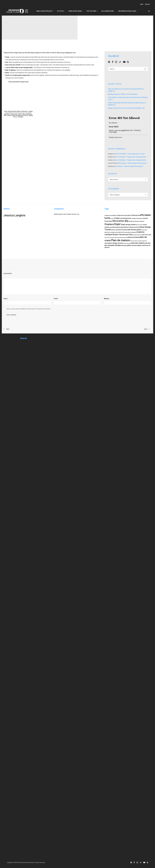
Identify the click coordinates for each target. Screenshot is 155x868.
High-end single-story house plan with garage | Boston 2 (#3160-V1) (126, 90)
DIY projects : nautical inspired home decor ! (133, 163)
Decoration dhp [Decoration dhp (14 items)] (121, 221)
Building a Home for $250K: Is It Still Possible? (123, 94)
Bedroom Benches (27, 114)
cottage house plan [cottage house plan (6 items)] (137, 218)
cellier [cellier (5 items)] (112, 218)
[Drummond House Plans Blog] (17, 11)
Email (56, 299)
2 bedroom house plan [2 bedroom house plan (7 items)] (124, 215)
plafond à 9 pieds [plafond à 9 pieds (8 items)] (133, 237)
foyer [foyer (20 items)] (117, 224)
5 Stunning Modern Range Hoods (18, 82)
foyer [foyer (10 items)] (123, 224)
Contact (147, 4)
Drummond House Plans (128, 11)
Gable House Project (45, 11)
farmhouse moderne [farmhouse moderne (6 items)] (138, 221)
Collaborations (108, 11)
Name (6, 299)
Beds (5, 115)
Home (142, 4)
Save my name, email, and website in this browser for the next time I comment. (29, 309)
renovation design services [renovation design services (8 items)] (114, 243)
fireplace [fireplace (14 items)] (109, 224)
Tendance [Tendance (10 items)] (119, 245)
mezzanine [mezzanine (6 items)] (133, 232)
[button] (149, 11)
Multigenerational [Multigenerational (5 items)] (137, 235)
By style (61, 11)
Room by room (75, 214)
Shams (20, 114)
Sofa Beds (21, 117)
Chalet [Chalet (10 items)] (117, 218)
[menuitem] (142, 4)
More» (31, 111)
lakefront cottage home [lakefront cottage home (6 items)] (111, 232)
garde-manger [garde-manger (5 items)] (139, 225)
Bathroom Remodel (22, 111)
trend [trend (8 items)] (143, 245)
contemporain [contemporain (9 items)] (125, 218)
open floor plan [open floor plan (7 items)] (146, 235)
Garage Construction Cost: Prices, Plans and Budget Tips (126, 108)
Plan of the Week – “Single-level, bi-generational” (130, 157)
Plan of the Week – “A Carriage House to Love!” (130, 154)
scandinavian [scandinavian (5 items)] (127, 243)
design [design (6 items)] (131, 221)
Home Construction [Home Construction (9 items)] (131, 227)
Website (107, 299)
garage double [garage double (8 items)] (131, 224)
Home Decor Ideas (76, 11)
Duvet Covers (14, 114)
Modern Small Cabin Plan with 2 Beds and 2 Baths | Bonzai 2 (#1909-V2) (127, 104)
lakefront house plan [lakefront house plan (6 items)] (124, 232)
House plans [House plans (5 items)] (144, 230)
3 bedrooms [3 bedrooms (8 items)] (135, 215)
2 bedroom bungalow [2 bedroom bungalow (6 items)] (110, 215)
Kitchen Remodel (12, 111)
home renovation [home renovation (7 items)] (116, 230)
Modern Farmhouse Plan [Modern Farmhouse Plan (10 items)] (122, 234)
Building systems (58, 214)
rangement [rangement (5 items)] (144, 241)
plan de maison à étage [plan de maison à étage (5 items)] (136, 241)
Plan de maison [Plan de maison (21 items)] (121, 240)
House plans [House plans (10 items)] (136, 229)
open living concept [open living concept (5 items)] (109, 237)
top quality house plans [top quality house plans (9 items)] (132, 245)
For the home (92, 11)
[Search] (128, 69)
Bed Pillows (7, 114)
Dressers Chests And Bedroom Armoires (18, 115)
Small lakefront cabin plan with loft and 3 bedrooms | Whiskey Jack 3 (128, 98)
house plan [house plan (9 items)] (126, 230)
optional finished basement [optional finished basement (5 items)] (121, 237)
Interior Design (67, 214)
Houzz (6, 111)
